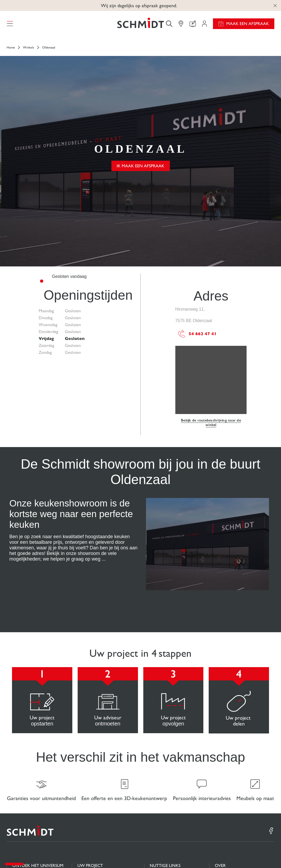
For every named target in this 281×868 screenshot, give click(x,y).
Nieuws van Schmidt (232, 776)
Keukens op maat (27, 781)
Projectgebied (89, 776)
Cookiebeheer (206, 854)
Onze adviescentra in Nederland (233, 800)
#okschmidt (251, 854)
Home (11, 51)
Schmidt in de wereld (233, 787)
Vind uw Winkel (92, 807)
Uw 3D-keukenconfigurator (101, 786)
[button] (14, 864)
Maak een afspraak (248, 26)
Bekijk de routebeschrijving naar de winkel (211, 318)
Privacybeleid (229, 854)
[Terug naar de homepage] (141, 26)
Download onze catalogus (172, 786)
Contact (84, 796)
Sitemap (268, 854)
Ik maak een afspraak (140, 116)
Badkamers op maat (29, 791)
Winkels (29, 51)
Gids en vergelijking (167, 776)
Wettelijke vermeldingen (176, 854)
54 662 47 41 (197, 230)
